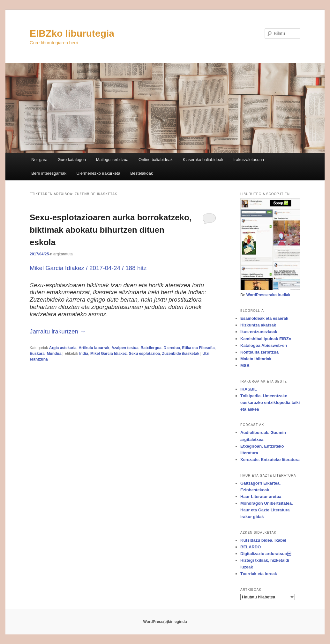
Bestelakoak (142, 173)
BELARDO (251, 547)
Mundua (54, 354)
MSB (245, 366)
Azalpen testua (125, 348)
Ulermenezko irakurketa (98, 173)
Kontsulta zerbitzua (259, 352)
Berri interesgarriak (49, 173)
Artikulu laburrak (94, 348)
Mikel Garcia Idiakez (109, 354)
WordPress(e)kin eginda (165, 622)
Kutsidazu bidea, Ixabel (263, 540)
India (84, 354)
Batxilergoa (151, 348)
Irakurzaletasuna (249, 160)
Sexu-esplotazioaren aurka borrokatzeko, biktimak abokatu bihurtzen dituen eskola (111, 230)
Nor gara (39, 160)
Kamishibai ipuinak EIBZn (266, 339)
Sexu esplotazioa (144, 354)
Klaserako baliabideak (203, 160)
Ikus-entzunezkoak (259, 332)
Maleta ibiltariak (256, 359)
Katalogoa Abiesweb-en (264, 345)
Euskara (37, 354)
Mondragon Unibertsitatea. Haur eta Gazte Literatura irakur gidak (267, 510)
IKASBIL (249, 389)
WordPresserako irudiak (268, 295)
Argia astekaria (63, 348)
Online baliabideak (156, 160)
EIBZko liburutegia (72, 33)
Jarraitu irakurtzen (58, 331)
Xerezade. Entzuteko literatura (270, 460)
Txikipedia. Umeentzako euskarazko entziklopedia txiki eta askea (270, 402)
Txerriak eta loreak (259, 574)
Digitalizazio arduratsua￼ (266, 554)
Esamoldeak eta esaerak (264, 318)
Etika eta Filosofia (199, 348)
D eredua (172, 348)
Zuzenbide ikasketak (181, 354)
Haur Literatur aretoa (261, 497)
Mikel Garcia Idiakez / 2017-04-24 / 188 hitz (88, 268)
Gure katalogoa (72, 160)
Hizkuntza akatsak (258, 325)
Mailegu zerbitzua (112, 160)
